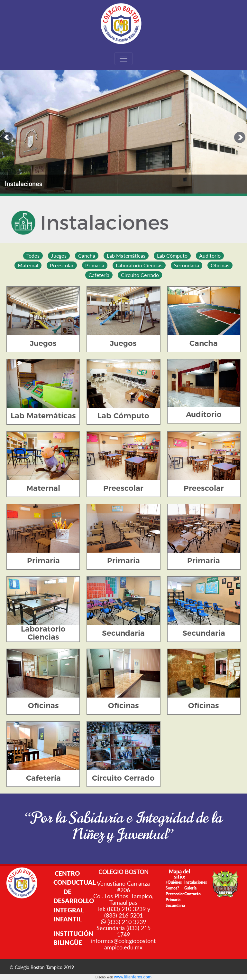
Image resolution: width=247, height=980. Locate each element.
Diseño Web (105, 977)
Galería (190, 888)
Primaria (173, 900)
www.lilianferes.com (133, 977)
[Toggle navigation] (123, 59)
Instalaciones (196, 882)
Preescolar (175, 894)
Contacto (192, 894)
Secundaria (175, 905)
